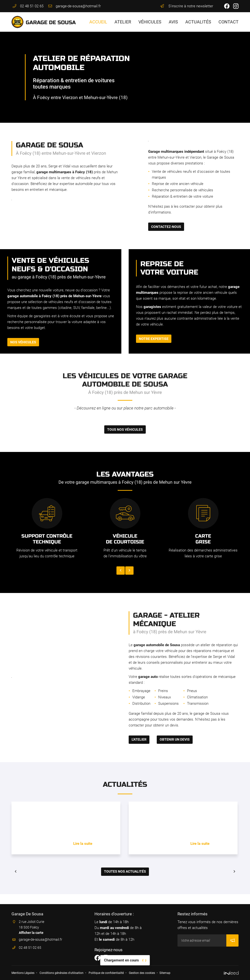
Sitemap (184, 973)
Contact (229, 22)
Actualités (198, 22)
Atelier (123, 22)
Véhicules (150, 22)
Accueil (98, 22)
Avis (173, 22)
